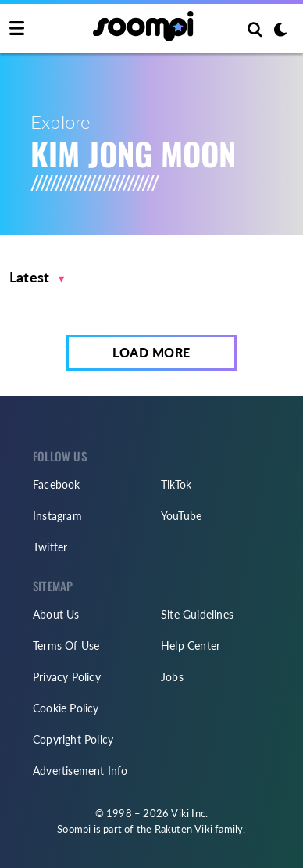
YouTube (181, 516)
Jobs (172, 677)
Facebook (57, 484)
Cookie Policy (66, 708)
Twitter (50, 547)
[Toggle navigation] (17, 29)
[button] (37, 277)
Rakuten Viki (184, 829)
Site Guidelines (197, 614)
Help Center (191, 646)
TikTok (176, 484)
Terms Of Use (66, 646)
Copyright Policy (73, 739)
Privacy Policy (67, 677)
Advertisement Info (80, 771)
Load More (151, 352)
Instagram (57, 516)
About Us (56, 614)
